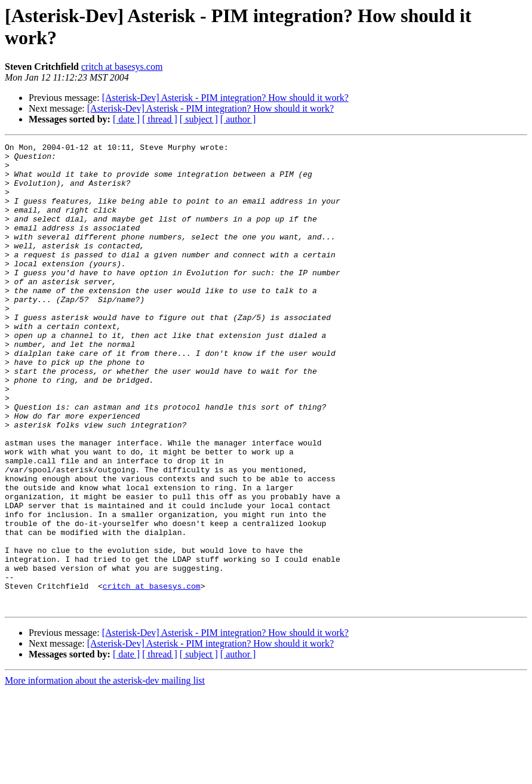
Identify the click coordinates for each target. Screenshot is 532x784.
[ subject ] (199, 119)
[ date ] (126, 119)
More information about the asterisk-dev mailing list (105, 774)
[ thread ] (160, 119)
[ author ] (238, 119)
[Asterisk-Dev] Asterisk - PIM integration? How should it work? (225, 98)
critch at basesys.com (122, 67)
